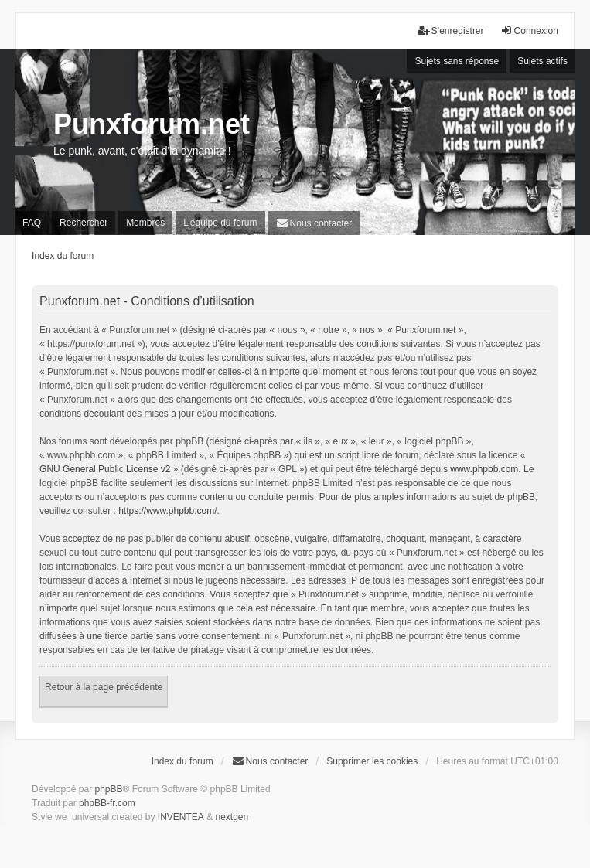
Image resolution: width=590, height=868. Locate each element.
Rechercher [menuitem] (84, 223)
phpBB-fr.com (107, 803)
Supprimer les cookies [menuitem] (372, 761)
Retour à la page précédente (104, 687)
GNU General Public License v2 (105, 469)
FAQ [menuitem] (32, 223)
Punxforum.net (152, 124)
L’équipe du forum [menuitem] (220, 223)
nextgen (232, 817)
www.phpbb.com (484, 469)
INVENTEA (181, 817)
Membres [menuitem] (145, 223)
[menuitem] (314, 223)
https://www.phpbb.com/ (167, 511)
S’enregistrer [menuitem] (451, 31)
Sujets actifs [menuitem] (542, 61)
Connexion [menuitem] (529, 31)
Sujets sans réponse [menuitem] (457, 61)
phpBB (108, 789)
